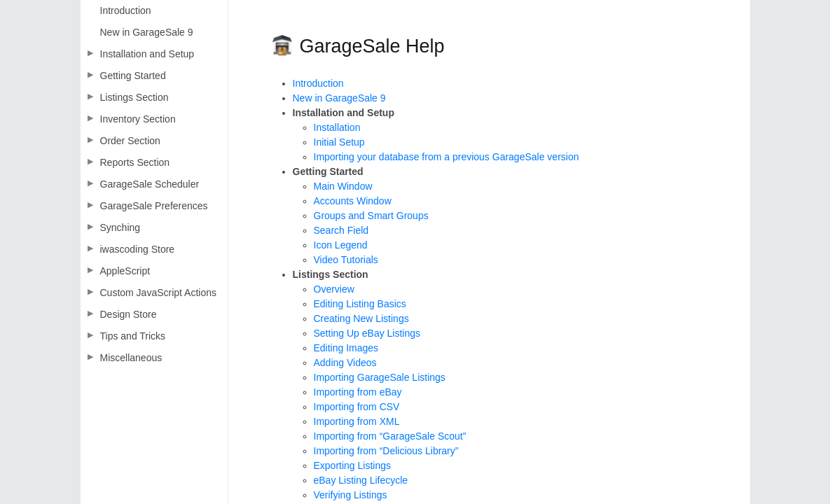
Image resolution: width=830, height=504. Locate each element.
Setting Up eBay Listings (367, 333)
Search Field (341, 230)
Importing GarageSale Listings (380, 377)
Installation (337, 127)
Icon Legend (341, 245)
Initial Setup (339, 142)
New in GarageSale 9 (339, 98)
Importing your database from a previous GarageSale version (447, 157)
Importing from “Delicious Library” (386, 451)
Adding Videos (345, 363)
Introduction (318, 83)
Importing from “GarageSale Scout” (390, 436)
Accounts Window (353, 201)
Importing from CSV (357, 407)
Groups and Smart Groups (371, 216)
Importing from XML (357, 421)
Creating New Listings (361, 318)
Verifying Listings (351, 495)
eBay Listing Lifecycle (361, 480)
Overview (334, 289)
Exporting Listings (353, 465)
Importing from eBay (358, 392)
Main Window (343, 186)
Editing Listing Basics (360, 304)
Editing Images (346, 348)
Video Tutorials (346, 260)
